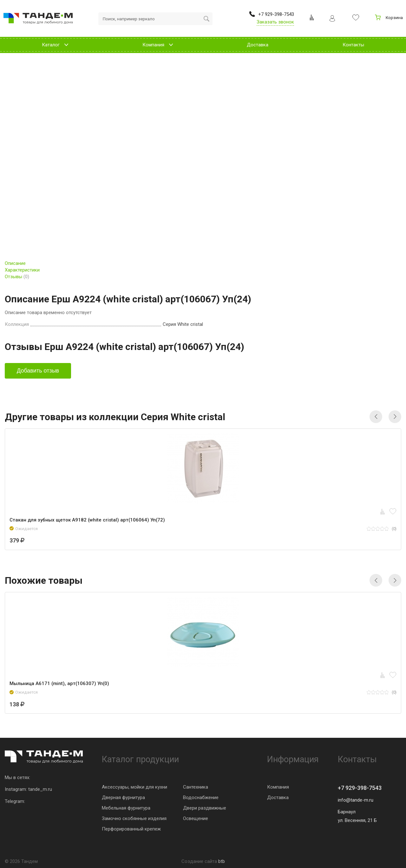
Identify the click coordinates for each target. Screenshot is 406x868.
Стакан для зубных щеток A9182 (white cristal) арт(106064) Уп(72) (87, 520)
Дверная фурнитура (123, 797)
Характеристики (22, 270)
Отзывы (17, 277)
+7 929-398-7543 (360, 788)
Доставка (278, 797)
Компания (278, 787)
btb (222, 861)
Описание (15, 263)
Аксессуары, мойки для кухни (134, 787)
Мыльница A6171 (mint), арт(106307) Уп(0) (59, 683)
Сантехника (196, 787)
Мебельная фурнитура (126, 808)
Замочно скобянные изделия (134, 818)
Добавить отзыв (38, 371)
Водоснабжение (201, 797)
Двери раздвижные (205, 808)
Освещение (196, 818)
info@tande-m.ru (356, 800)
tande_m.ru (40, 789)
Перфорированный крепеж (131, 829)
